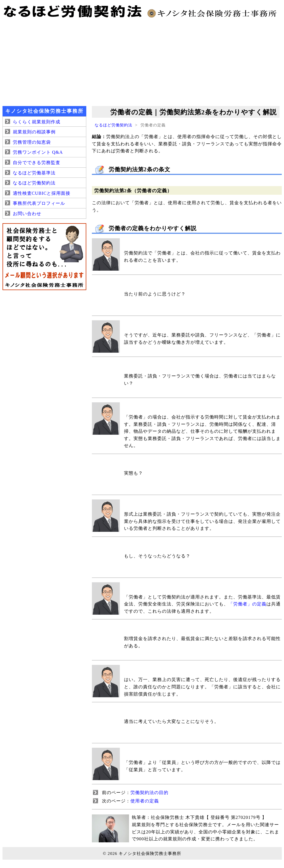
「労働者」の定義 (247, 604)
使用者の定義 (145, 801)
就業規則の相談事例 (34, 132)
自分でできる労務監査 (37, 163)
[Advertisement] (142, 61)
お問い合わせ (27, 214)
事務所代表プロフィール (39, 203)
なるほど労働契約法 (114, 125)
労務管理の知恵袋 (32, 142)
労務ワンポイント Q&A (38, 152)
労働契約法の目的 (149, 793)
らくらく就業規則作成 (37, 122)
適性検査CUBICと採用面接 (42, 193)
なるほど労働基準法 (34, 173)
